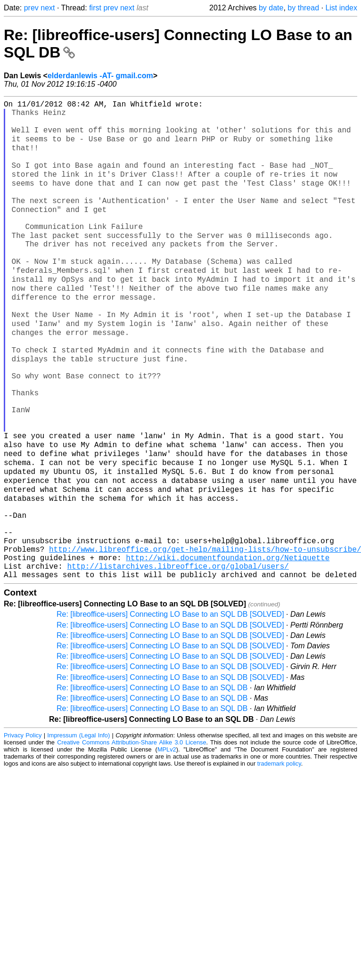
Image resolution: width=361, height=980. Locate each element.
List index (341, 8)
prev (31, 8)
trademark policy (279, 854)
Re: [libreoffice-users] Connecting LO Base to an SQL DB (152, 779)
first (95, 8)
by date (271, 8)
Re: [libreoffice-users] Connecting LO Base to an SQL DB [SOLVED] (170, 705)
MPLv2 (167, 840)
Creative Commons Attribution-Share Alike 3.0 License (131, 833)
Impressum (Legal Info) (78, 826)
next (48, 8)
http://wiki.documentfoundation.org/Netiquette (228, 645)
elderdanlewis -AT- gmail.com (100, 76)
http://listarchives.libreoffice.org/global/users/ (178, 655)
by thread (303, 8)
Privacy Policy (23, 826)
